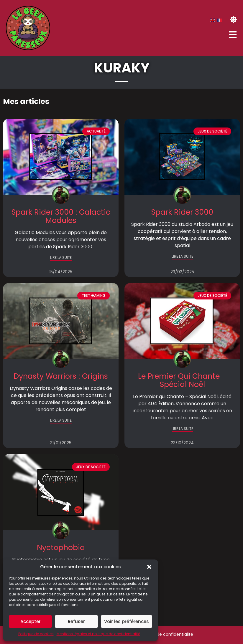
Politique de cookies (36, 634)
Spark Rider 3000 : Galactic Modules (61, 216)
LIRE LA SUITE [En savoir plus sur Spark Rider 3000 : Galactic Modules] (61, 258)
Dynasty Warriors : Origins (61, 376)
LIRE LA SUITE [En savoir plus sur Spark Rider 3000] (182, 256)
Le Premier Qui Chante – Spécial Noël (182, 380)
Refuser (76, 621)
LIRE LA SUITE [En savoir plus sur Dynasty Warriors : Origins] (61, 420)
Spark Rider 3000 (182, 212)
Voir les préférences (127, 621)
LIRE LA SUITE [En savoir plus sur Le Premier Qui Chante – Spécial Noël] (182, 429)
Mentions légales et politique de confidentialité (98, 634)
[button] (149, 567)
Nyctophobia (61, 548)
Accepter (31, 621)
